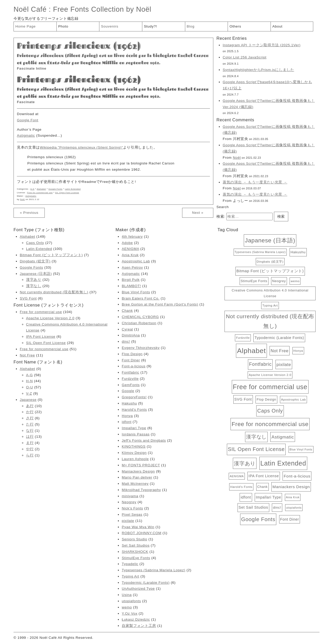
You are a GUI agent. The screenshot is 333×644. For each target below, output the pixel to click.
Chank (127, 311)
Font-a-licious (134, 366)
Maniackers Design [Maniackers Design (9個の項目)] (291, 487)
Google (128, 391)
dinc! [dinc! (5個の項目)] (277, 507)
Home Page (25, 26)
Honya (127, 416)
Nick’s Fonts (132, 508)
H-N (29, 381)
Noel (237, 188)
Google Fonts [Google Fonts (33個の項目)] (258, 519)
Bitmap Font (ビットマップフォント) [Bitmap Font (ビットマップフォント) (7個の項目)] (270, 271)
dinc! (126, 341)
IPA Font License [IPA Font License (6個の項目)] (264, 476)
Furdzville (130, 379)
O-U (30, 387)
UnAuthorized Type (138, 589)
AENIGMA (130, 249)
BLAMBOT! (131, 286)
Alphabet (41, 189)
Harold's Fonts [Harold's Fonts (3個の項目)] (241, 487)
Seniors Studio (135, 539)
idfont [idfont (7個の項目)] (246, 497)
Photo (63, 26)
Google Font (28, 120)
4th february (132, 237)
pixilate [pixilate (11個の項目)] (284, 364)
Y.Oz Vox (130, 613)
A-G (33, 189)
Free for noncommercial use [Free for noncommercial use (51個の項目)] (270, 424)
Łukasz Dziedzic (136, 619)
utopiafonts (131, 601)
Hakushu (129, 403)
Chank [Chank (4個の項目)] (262, 487)
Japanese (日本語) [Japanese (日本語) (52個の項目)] (270, 240)
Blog (191, 26)
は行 (30, 437)
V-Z (29, 393)
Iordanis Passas (136, 434)
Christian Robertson (139, 323)
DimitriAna (131, 335)
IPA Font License (41, 337)
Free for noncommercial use (44, 349)
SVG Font (28, 298)
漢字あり (34, 280)
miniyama (130, 496)
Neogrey (129, 502)
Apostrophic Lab (136, 261)
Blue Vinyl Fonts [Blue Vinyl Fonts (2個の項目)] (301, 449)
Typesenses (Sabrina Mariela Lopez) (154, 570)
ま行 (30, 443)
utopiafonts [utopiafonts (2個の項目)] (294, 508)
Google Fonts (55, 189)
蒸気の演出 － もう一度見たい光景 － (255, 182)
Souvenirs (110, 26)
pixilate (128, 521)
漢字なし (34, 286)
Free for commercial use (40, 193)
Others (235, 26)
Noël (22, 199)
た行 (30, 424)
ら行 (30, 455)
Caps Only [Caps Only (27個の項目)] (270, 411)
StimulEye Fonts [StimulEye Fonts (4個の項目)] (254, 281)
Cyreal (127, 329)
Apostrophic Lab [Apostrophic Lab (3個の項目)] (293, 399)
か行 (30, 412)
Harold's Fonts (134, 410)
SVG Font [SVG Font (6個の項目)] (243, 399)
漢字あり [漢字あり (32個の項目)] (245, 463)
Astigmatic (26, 135)
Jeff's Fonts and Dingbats (144, 440)
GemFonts (131, 385)
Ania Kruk (130, 255)
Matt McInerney (135, 484)
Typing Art (130, 576)
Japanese (28, 400)
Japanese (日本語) (36, 274)
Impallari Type (134, 428)
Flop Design (132, 354)
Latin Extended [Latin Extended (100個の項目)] (283, 463)
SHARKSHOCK (135, 552)
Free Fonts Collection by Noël (102, 9)
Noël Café (30, 9)
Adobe (127, 243)
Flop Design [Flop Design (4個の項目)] (266, 399)
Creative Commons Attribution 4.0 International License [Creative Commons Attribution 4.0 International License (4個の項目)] (270, 293)
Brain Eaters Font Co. (141, 298)
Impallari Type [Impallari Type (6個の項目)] (268, 497)
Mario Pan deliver (137, 477)
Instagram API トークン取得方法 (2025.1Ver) (262, 45)
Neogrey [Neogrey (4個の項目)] (279, 281)
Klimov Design (134, 453)
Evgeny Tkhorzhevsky (141, 348)
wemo (127, 607)
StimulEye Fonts (136, 558)
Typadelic (130, 564)
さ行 (30, 418)
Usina (127, 595)
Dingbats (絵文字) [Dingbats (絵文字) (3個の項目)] (270, 261)
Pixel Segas (132, 514)
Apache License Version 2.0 (50, 318)
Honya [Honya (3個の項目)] (298, 351)
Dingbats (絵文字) (35, 261)
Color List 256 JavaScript (245, 57)
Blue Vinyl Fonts (136, 292)
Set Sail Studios (136, 545)
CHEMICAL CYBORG (140, 317)
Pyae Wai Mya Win (138, 527)
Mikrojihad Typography (141, 490)
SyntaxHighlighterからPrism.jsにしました (258, 70)
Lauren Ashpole (135, 459)
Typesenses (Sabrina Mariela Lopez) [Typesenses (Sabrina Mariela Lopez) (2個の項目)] (260, 252)
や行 (30, 449)
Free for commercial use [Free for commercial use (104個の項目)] (270, 387)
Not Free (27, 355)
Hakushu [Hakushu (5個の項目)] (298, 252)
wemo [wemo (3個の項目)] (295, 281)
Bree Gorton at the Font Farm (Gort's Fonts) (160, 304)
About (277, 26)
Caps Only (35, 243)
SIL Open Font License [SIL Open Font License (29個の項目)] (256, 449)
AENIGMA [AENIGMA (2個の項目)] (237, 476)
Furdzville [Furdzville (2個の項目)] (243, 338)
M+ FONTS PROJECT (141, 465)
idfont (127, 422)
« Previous (29, 213)
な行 (30, 431)
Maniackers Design (138, 471)
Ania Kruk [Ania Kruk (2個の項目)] (293, 497)
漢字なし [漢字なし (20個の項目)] (256, 437)
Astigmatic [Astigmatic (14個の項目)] (283, 437)
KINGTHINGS (134, 446)
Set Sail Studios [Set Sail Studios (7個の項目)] (253, 507)
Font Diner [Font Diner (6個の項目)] (290, 519)
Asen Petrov (132, 267)
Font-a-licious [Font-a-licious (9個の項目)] (297, 476)
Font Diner (131, 360)
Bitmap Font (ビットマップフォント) (51, 255)
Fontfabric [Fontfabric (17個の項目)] (260, 364)
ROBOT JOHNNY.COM (142, 533)
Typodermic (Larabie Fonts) (146, 583)
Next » (198, 213)
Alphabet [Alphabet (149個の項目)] (251, 351)
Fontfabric (130, 372)
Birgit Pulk (131, 280)
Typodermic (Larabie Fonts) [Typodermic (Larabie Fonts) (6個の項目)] (279, 338)
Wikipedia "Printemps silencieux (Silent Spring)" (81, 147)
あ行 (30, 406)
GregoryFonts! (134, 397)
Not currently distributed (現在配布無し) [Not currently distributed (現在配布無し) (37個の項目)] (270, 321)
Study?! (151, 26)
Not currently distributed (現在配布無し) (54, 292)
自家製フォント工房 (139, 626)
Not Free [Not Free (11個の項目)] (280, 351)
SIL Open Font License (67, 193)
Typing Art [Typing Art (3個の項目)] (270, 305)
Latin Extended (73, 189)
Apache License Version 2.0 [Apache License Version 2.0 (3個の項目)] (270, 375)
